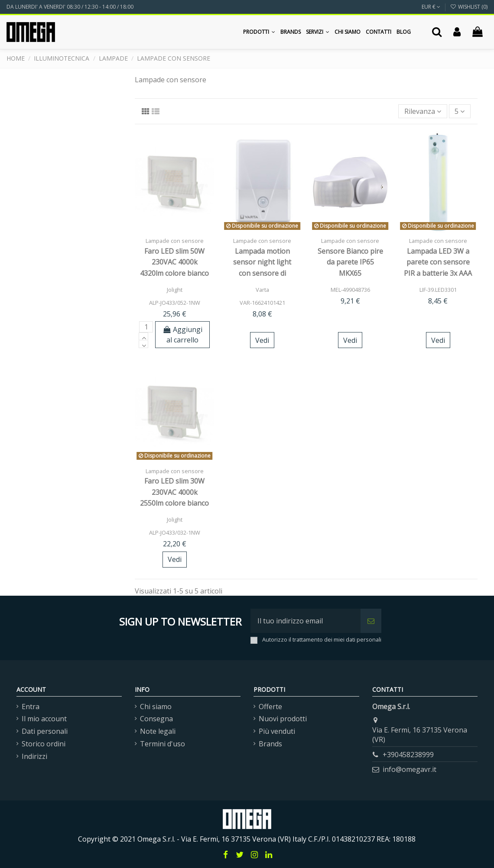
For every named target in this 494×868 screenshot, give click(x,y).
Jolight (175, 290)
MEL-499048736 (350, 290)
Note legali (158, 731)
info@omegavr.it (409, 769)
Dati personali (45, 731)
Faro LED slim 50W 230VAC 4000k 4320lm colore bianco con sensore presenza (174, 273)
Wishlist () (469, 7)
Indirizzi (34, 756)
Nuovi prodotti (283, 719)
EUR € (431, 7)
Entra (31, 707)
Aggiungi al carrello (183, 335)
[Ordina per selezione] (423, 111)
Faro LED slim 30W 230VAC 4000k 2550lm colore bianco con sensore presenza (174, 503)
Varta (262, 290)
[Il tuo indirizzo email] (305, 621)
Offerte (270, 707)
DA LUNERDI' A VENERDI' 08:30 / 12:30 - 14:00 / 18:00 (70, 7)
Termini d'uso (162, 744)
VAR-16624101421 (262, 303)
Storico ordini (44, 744)
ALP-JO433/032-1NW (175, 532)
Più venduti (277, 731)
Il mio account (44, 719)
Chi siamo (156, 707)
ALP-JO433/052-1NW (175, 303)
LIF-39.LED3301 (438, 290)
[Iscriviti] (371, 621)
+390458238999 (408, 755)
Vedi (262, 340)
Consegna (156, 719)
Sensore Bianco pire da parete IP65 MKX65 (350, 262)
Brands (270, 744)
